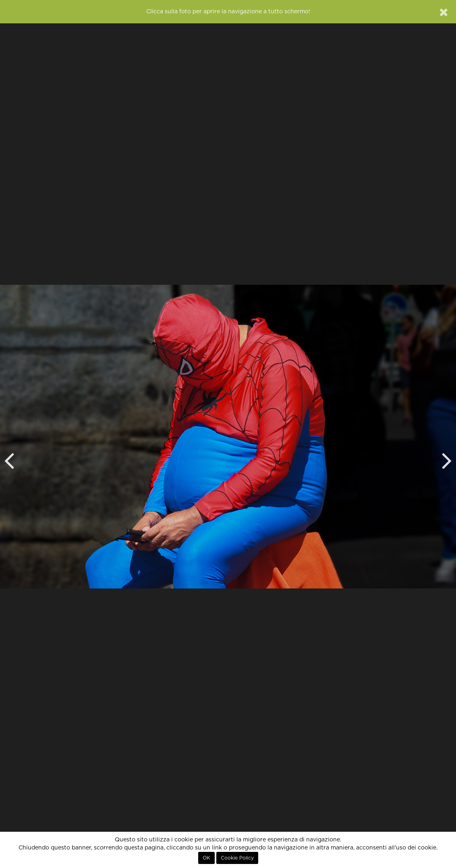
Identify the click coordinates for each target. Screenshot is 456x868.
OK (206, 858)
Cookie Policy (237, 858)
